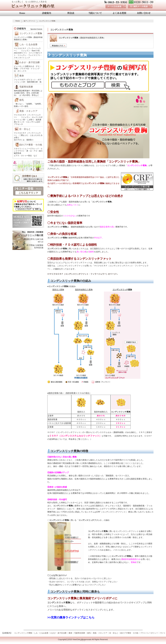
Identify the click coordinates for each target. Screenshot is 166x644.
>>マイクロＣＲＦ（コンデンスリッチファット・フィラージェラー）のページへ (83, 274)
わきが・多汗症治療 (30, 62)
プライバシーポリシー (149, 633)
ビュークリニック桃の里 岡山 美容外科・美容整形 (33, 7)
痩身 (22, 76)
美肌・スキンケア (28, 111)
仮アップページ (29, 21)
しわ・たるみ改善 (28, 44)
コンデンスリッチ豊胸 (47, 21)
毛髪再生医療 (26, 87)
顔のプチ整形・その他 (31, 145)
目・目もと (25, 129)
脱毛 (22, 100)
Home (18, 21)
